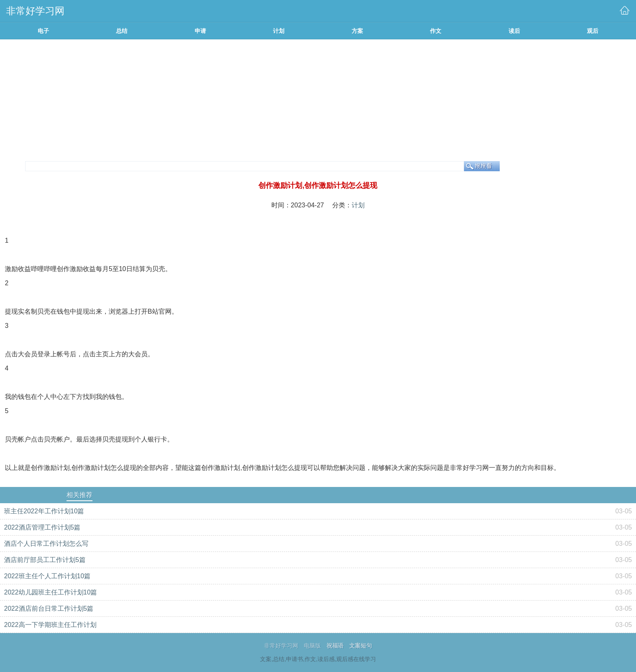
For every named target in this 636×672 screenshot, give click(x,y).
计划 (358, 205)
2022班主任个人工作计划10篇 (47, 576)
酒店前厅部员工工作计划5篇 (45, 560)
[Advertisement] (318, 100)
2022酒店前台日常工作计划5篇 (49, 608)
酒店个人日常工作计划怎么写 (46, 544)
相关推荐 (79, 495)
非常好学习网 (281, 646)
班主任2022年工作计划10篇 (44, 511)
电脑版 (312, 646)
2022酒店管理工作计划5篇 (42, 527)
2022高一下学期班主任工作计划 (50, 625)
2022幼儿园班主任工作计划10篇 (50, 592)
